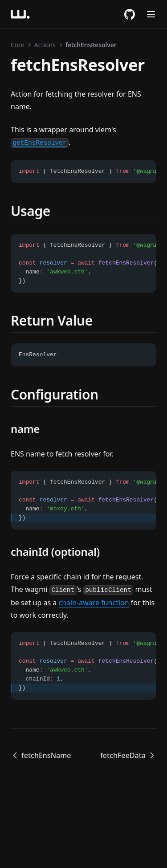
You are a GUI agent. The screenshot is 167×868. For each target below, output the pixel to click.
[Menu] (151, 14)
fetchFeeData (128, 755)
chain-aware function (94, 603)
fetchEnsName (41, 755)
